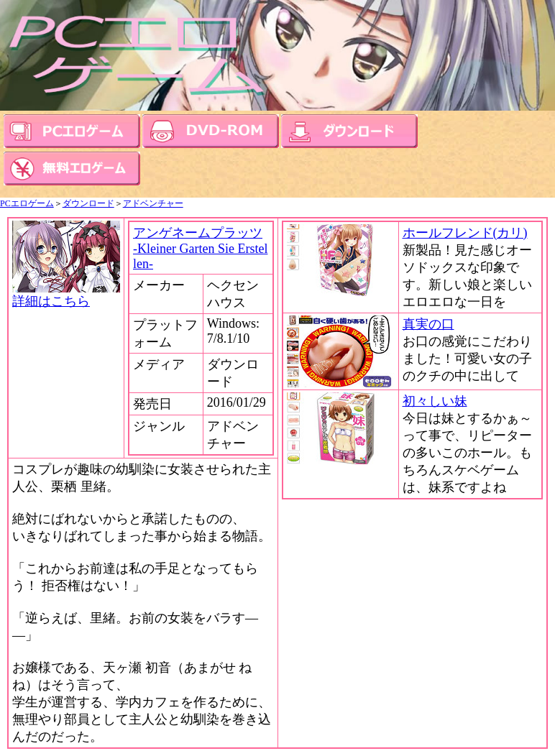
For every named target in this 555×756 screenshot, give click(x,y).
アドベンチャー (153, 203)
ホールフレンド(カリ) (465, 233)
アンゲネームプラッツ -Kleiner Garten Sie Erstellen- (200, 248)
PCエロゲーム (27, 203)
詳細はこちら (66, 295)
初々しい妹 (435, 401)
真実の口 (428, 324)
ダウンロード (88, 203)
